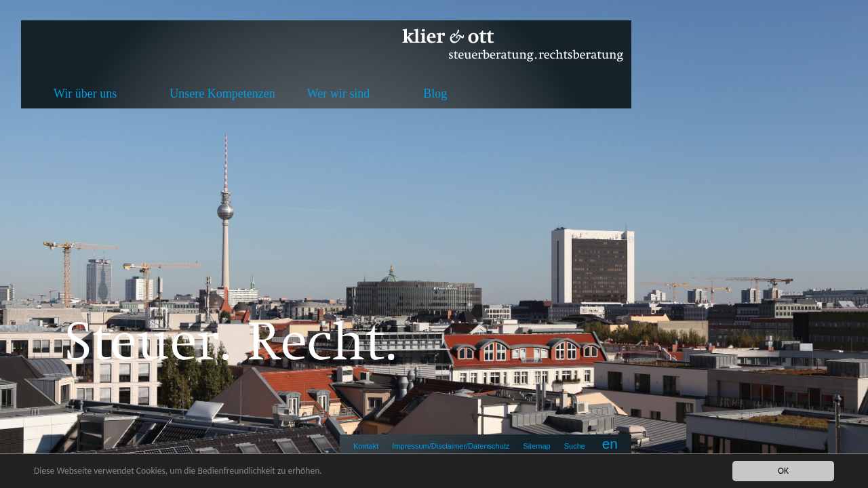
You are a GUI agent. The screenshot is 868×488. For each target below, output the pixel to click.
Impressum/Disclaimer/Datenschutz (451, 446)
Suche (575, 446)
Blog (435, 94)
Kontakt (366, 446)
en (610, 444)
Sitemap (536, 446)
